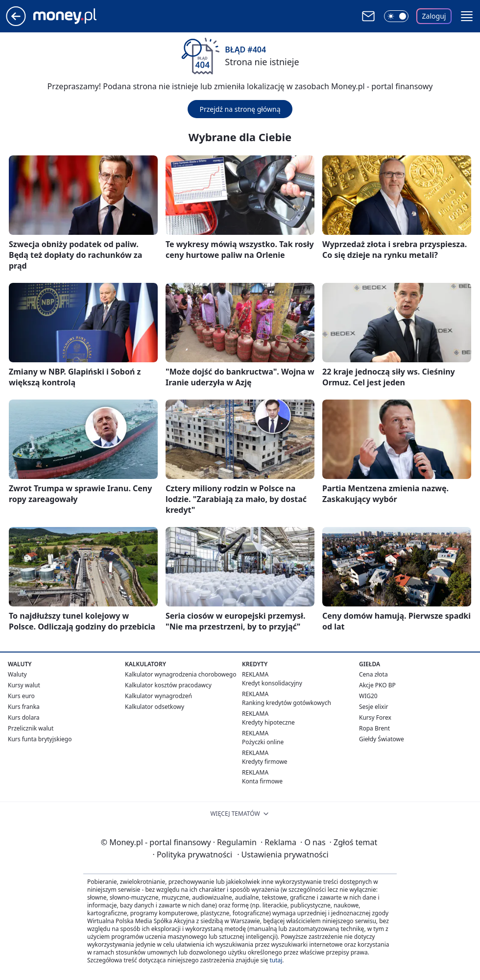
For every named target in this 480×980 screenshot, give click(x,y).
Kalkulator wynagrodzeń (158, 696)
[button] (467, 16)
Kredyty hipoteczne (268, 722)
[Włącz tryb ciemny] (396, 16)
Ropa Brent (374, 728)
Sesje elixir (373, 707)
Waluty (17, 674)
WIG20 (368, 696)
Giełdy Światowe (382, 739)
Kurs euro (21, 696)
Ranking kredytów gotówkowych (287, 703)
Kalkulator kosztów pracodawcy (168, 685)
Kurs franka (24, 707)
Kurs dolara (24, 717)
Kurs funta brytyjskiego (40, 739)
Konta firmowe (262, 781)
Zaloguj (434, 16)
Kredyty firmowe (265, 762)
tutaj (276, 960)
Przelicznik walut (31, 728)
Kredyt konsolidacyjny (272, 683)
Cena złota (373, 674)
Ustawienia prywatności (283, 854)
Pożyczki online (263, 742)
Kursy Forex (375, 717)
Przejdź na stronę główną (240, 109)
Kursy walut (24, 685)
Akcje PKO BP (377, 685)
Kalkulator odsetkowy (155, 707)
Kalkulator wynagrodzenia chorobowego (180, 674)
